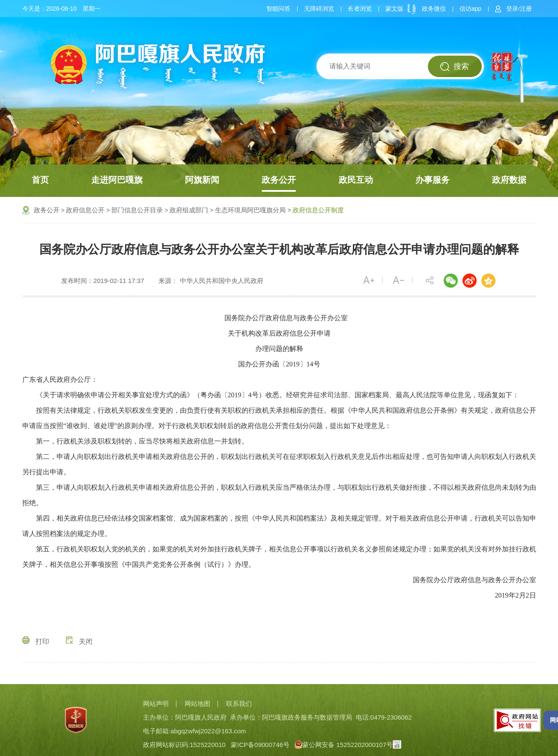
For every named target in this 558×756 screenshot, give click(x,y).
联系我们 (239, 704)
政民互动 (356, 180)
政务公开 (279, 180)
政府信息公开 (85, 210)
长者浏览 (360, 9)
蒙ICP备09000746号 (260, 745)
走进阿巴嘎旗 (117, 180)
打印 (36, 641)
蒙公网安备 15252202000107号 (344, 745)
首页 (40, 180)
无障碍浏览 (319, 9)
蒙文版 (394, 9)
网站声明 (156, 704)
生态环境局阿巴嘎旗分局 (250, 210)
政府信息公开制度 (318, 210)
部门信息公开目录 (137, 210)
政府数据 (509, 180)
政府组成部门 (189, 210)
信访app (470, 9)
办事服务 (433, 180)
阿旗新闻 (202, 180)
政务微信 (434, 9)
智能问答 (278, 9)
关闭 (79, 641)
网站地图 (197, 704)
